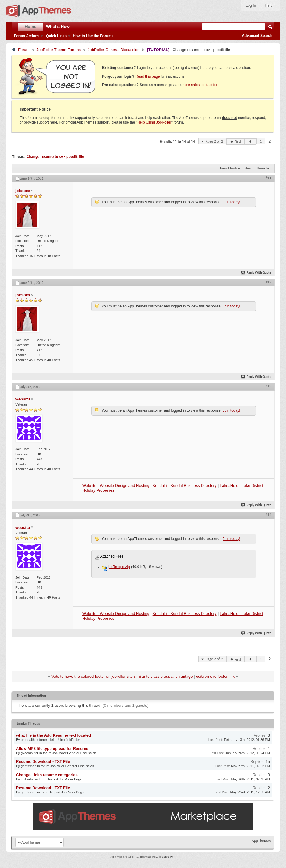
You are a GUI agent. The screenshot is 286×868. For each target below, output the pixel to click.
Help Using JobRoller (154, 122)
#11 (268, 178)
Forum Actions (27, 36)
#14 (268, 515)
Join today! (231, 202)
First (236, 141)
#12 (268, 282)
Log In (251, 5)
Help (269, 5)
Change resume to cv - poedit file (55, 157)
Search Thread (256, 168)
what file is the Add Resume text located (54, 735)
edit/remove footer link (215, 676)
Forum (24, 50)
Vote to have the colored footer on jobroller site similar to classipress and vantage (122, 676)
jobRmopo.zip (119, 567)
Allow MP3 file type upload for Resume (52, 749)
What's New (58, 27)
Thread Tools (228, 168)
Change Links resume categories (47, 775)
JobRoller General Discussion (114, 50)
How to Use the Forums (93, 36)
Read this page (148, 76)
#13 (268, 386)
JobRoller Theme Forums (59, 50)
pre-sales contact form (203, 85)
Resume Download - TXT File (43, 762)
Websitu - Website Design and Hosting (116, 485)
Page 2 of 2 (214, 141)
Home (31, 27)
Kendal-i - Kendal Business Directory (185, 485)
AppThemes (261, 841)
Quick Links (56, 36)
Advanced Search (257, 36)
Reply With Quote (256, 273)
